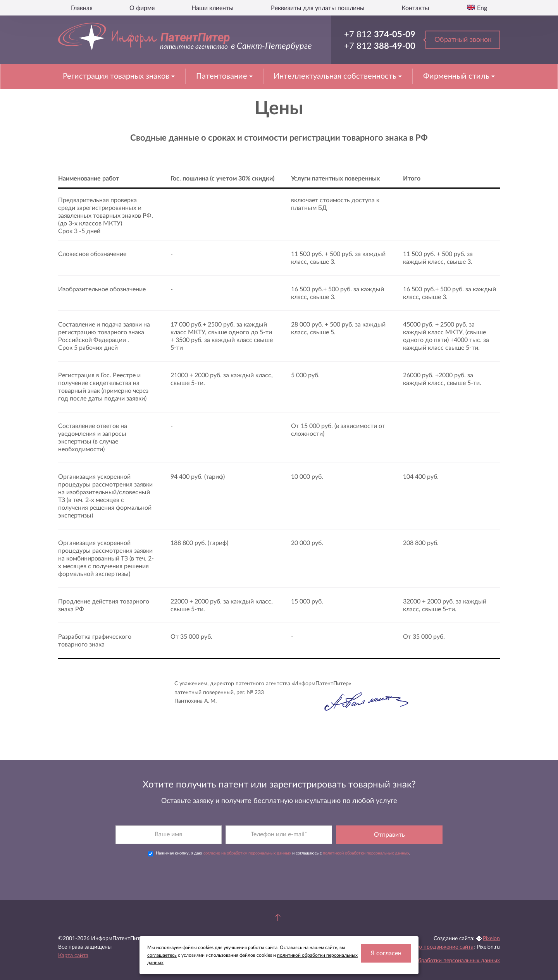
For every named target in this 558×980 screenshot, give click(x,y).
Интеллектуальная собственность (336, 76)
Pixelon (491, 923)
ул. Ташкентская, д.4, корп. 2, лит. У (288, 932)
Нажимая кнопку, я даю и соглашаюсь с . (279, 839)
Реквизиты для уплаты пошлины (318, 8)
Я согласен (386, 953)
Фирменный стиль (457, 76)
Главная (82, 8)
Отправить (389, 820)
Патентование (223, 76)
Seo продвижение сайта (443, 932)
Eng (481, 8)
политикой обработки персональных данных (366, 838)
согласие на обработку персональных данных (247, 838)
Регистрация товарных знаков (117, 76)
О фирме (142, 8)
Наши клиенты (213, 8)
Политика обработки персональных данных (444, 946)
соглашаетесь (162, 955)
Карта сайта (73, 941)
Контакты (415, 8)
